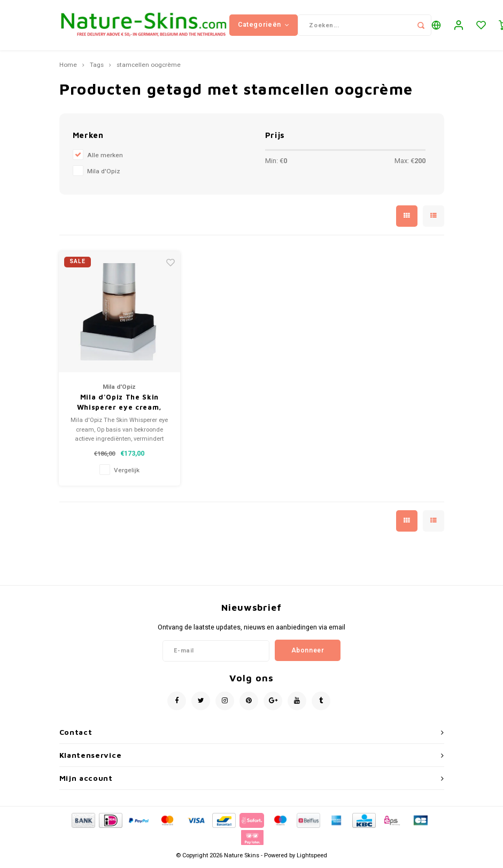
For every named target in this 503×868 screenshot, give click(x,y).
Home (68, 68)
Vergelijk (127, 473)
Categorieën (264, 26)
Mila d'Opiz (104, 174)
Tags (97, 68)
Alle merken (105, 158)
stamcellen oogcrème (149, 68)
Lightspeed (312, 858)
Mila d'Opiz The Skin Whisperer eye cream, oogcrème (119, 406)
